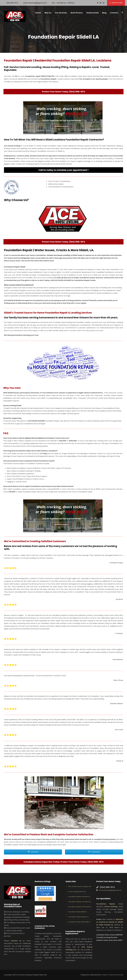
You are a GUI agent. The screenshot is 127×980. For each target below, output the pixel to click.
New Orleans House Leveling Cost (80, 887)
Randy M (120, 762)
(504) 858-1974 (12, 3)
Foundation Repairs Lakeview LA (79, 897)
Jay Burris (119, 601)
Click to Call (116, 3)
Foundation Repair (106, 904)
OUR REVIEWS (94, 852)
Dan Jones (119, 731)
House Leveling (111, 907)
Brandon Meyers (117, 705)
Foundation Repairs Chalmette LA (80, 907)
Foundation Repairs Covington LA (80, 902)
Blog (104, 13)
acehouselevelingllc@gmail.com (35, 3)
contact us (16, 941)
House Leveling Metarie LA (77, 892)
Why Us (48, 13)
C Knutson (119, 635)
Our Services (61, 13)
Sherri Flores (118, 680)
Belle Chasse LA (106, 925)
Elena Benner (118, 661)
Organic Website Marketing (112, 975)
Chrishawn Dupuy (116, 563)
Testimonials (92, 13)
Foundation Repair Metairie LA (78, 917)
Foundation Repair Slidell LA (78, 912)
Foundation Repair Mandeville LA (79, 922)
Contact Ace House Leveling (58, 260)
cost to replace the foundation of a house (43, 441)
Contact (114, 13)
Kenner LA (113, 922)
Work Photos (76, 13)
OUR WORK (33, 852)
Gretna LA (103, 922)
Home (38, 13)
